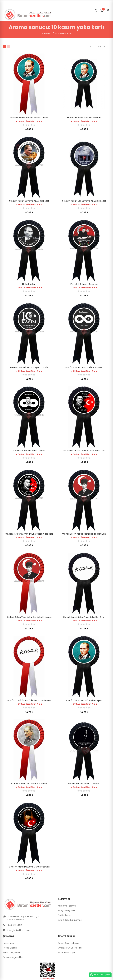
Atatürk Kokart (29, 284)
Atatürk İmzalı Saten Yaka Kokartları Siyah (84, 617)
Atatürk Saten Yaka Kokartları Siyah (84, 700)
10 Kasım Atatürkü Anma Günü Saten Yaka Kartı (29, 534)
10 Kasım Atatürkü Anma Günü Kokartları (29, 867)
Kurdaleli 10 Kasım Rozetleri (84, 284)
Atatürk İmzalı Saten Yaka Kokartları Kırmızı (29, 700)
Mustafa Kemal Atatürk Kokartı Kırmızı (29, 118)
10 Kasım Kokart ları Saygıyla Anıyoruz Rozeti (84, 201)
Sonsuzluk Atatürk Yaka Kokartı (29, 451)
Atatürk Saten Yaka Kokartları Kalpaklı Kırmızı (29, 617)
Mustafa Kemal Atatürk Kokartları (84, 118)
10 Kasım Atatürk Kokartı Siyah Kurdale (29, 367)
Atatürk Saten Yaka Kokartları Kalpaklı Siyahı (84, 534)
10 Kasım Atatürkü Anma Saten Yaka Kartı (84, 451)
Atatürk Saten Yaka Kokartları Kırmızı (29, 784)
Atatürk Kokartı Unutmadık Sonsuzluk (84, 367)
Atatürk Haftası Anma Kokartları (84, 784)
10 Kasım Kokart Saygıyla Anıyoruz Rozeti (29, 201)
